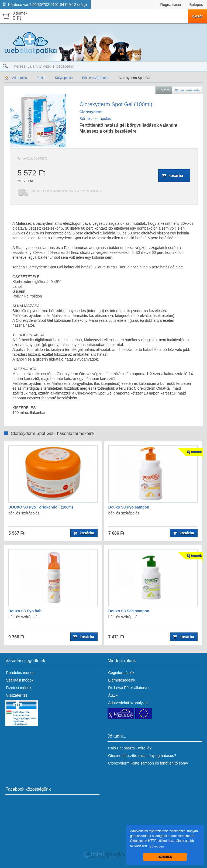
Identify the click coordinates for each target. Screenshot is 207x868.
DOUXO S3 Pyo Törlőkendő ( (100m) (41, 507)
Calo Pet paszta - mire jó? (130, 748)
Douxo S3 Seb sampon (129, 611)
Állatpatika (20, 78)
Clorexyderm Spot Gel (134, 78)
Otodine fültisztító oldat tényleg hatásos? (142, 756)
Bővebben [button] (157, 846)
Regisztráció (170, 5)
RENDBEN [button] (165, 857)
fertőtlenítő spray (174, 763)
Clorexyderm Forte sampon (131, 763)
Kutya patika (64, 78)
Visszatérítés (17, 695)
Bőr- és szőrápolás (96, 78)
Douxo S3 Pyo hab (25, 611)
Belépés (196, 5)
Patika (41, 78)
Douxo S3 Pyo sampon (129, 507)
